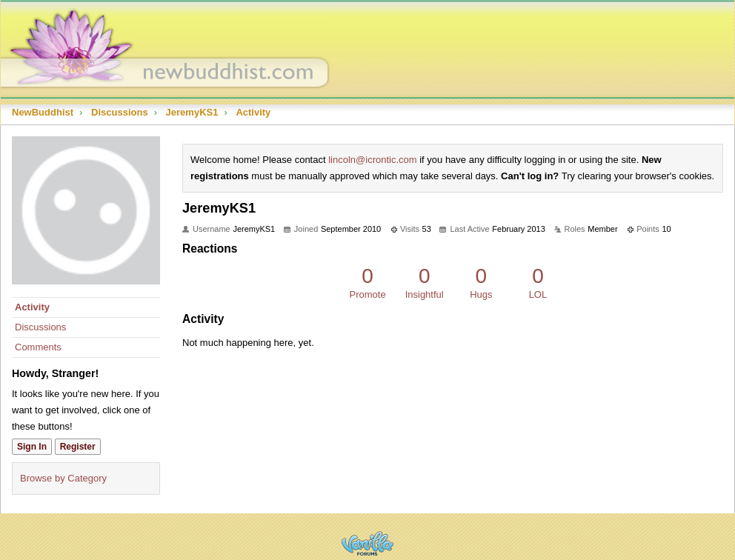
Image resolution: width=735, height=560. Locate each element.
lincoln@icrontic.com (372, 160)
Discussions (40, 327)
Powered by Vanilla (367, 543)
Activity (32, 307)
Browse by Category (63, 478)
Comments (38, 347)
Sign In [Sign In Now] (32, 447)
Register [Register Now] (78, 447)
